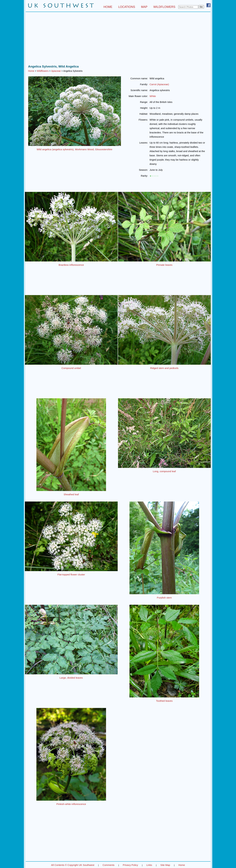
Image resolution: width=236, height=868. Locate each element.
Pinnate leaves (164, 265)
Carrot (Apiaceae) (159, 84)
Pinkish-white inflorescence (71, 804)
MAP (144, 7)
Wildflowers (43, 71)
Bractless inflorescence (71, 265)
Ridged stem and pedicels (164, 368)
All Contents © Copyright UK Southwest (73, 865)
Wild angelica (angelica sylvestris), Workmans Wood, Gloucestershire (74, 149)
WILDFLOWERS (164, 7)
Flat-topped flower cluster (71, 574)
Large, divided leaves (71, 678)
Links (149, 865)
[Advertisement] (118, 39)
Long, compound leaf (164, 471)
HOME (108, 7)
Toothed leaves (164, 701)
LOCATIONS (127, 7)
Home (31, 71)
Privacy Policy (130, 865)
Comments (109, 865)
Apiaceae (56, 71)
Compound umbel (71, 368)
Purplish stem (164, 598)
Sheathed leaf (71, 494)
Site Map (165, 865)
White (153, 96)
